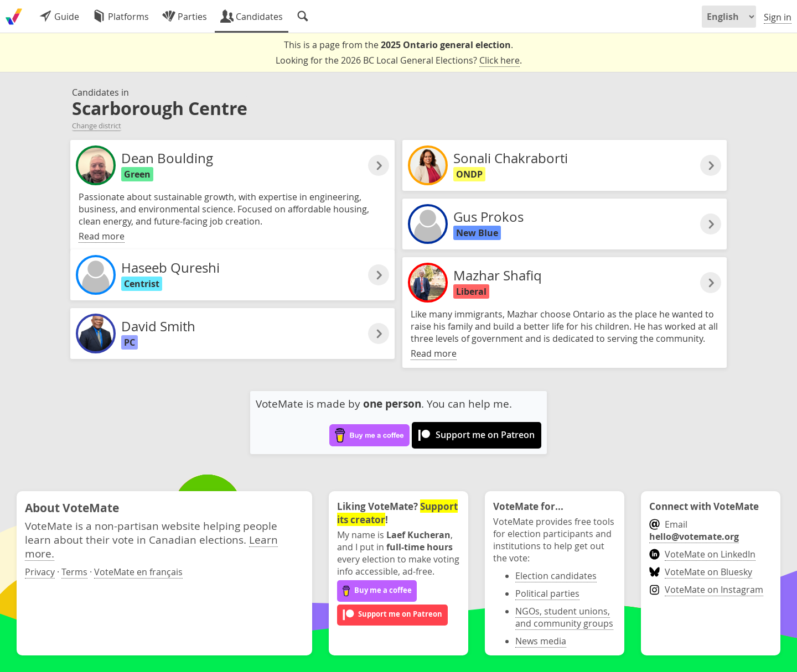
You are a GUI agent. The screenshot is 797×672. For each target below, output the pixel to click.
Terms (74, 572)
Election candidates (556, 576)
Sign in (778, 17)
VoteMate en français (138, 572)
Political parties (547, 593)
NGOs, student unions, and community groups (564, 617)
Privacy (40, 572)
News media (541, 641)
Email (694, 530)
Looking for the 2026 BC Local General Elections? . (399, 61)
